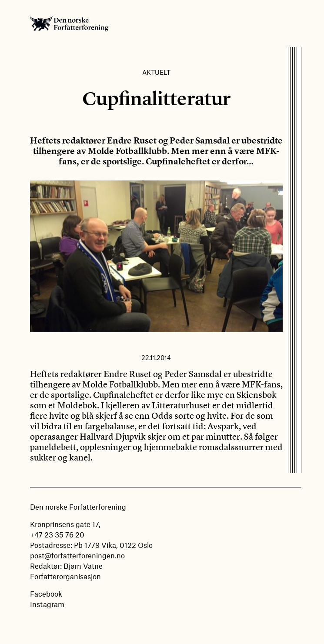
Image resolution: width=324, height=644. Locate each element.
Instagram (47, 604)
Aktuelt (156, 72)
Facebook (46, 594)
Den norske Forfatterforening (69, 23)
